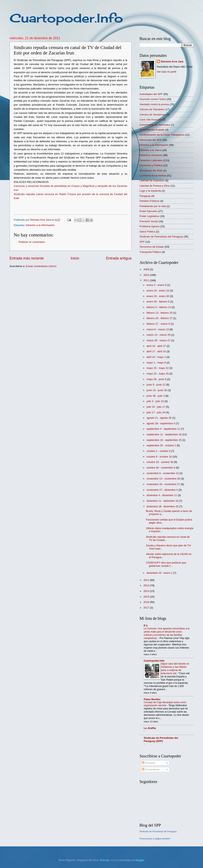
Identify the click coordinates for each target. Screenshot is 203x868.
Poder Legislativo (149, 216)
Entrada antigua (119, 258)
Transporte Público (150, 252)
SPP (142, 242)
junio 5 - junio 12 (156, 385)
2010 (147, 275)
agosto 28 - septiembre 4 (161, 423)
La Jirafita (150, 728)
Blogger (140, 860)
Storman (105, 860)
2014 (147, 591)
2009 (147, 269)
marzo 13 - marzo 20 (159, 335)
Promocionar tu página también (155, 839)
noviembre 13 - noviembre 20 (164, 479)
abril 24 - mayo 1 (156, 357)
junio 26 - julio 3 (156, 396)
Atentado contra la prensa (154, 104)
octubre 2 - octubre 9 (159, 451)
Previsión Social (149, 221)
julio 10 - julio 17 (156, 407)
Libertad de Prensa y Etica (155, 186)
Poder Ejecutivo (149, 211)
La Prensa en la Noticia (153, 176)
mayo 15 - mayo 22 (158, 368)
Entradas (148, 763)
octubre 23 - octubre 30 (160, 462)
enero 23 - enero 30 (158, 296)
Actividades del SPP (151, 94)
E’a (146, 625)
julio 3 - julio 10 (155, 401)
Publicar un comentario (32, 242)
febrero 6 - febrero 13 (159, 307)
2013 (147, 585)
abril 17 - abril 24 (156, 351)
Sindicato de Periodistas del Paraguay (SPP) (161, 739)
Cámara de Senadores (153, 115)
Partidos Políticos (149, 201)
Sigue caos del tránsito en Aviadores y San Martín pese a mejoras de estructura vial (175, 669)
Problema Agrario (149, 226)
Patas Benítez (152, 699)
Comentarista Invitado (152, 130)
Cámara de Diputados (152, 109)
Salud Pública (147, 232)
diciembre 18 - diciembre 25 (163, 506)
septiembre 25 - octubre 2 (162, 445)
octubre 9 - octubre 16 (160, 457)
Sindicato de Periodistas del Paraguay (161, 237)
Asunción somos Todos (153, 99)
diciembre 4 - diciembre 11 (162, 495)
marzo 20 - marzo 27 (159, 340)
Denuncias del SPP (151, 140)
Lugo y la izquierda (150, 191)
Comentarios (151, 769)
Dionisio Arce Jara (172, 62)
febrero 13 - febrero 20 (160, 313)
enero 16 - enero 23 (158, 291)
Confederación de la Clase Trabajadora (162, 135)
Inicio (75, 258)
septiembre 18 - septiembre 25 (164, 440)
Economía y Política (151, 165)
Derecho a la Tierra (151, 150)
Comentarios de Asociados (155, 125)
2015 (147, 597)
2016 (147, 602)
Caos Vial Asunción (151, 120)
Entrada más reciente (27, 258)
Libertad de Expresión (152, 181)
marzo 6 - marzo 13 (158, 329)
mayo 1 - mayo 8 (156, 363)
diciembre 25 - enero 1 (160, 573)
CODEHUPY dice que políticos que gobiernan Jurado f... (166, 564)
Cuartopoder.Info (66, 18)
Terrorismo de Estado (152, 247)
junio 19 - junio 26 (157, 390)
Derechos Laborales (151, 160)
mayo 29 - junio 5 (157, 379)
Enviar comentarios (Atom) (41, 266)
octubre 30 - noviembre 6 (161, 468)
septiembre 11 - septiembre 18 (164, 434)
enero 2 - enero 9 (157, 285)
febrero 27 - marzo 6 (159, 324)
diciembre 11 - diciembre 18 (163, 501)
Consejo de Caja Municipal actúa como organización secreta (165, 704)
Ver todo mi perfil (166, 72)
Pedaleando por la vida (153, 206)
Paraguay (145, 196)
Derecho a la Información (40, 225)
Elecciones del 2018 (151, 171)
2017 (147, 608)
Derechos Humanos (151, 155)
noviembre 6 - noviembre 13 (163, 473)
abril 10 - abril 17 (156, 346)
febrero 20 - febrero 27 (160, 318)
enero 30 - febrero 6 (158, 302)
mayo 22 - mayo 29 (158, 374)
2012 (147, 580)
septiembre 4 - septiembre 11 (164, 429)
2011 (147, 280)
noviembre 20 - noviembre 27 (164, 484)
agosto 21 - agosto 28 (159, 418)
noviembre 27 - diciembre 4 (163, 490)
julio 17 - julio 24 (156, 412)
